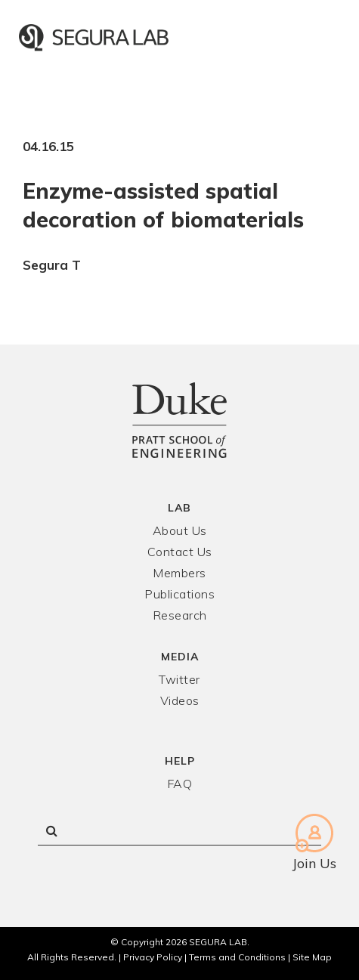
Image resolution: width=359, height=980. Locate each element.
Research (180, 615)
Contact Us (180, 552)
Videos (180, 700)
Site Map (312, 957)
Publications (179, 594)
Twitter (179, 679)
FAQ (180, 784)
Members (179, 573)
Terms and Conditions (237, 957)
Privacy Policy (153, 957)
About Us (180, 530)
